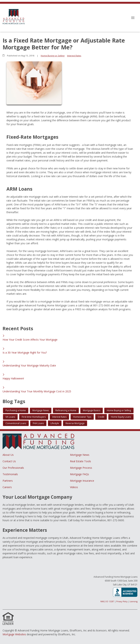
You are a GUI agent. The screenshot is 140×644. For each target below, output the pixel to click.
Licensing (133, 601)
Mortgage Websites (14, 634)
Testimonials (10, 474)
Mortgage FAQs (79, 474)
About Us (8, 455)
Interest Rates (74, 56)
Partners (8, 481)
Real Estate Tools (80, 461)
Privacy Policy (122, 601)
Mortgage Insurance (82, 481)
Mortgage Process (81, 468)
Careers (7, 487)
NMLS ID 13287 (107, 601)
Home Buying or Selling (53, 56)
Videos (74, 487)
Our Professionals (13, 468)
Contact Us (9, 461)
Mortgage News (80, 455)
